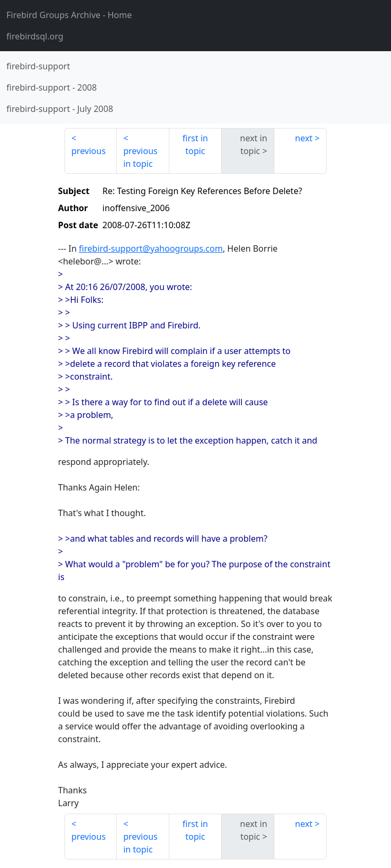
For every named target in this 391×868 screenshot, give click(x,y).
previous (88, 151)
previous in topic (140, 157)
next (304, 138)
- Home (69, 15)
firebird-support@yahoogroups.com (151, 248)
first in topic (195, 144)
